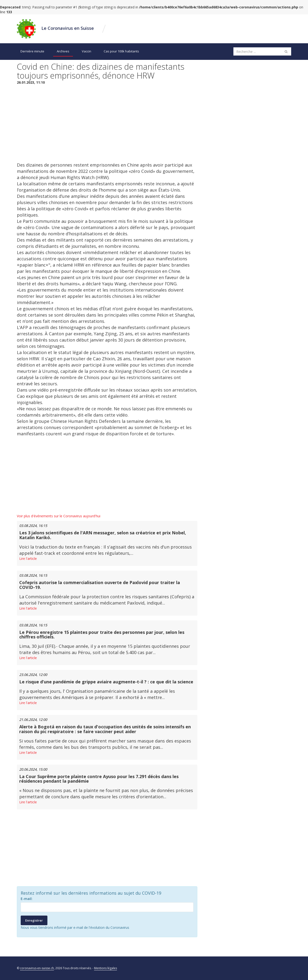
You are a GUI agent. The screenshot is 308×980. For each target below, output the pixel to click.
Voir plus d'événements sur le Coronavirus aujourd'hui (59, 516)
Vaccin (87, 51)
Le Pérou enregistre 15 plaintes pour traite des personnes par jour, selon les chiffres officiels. (102, 635)
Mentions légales (106, 968)
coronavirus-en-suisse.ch (37, 968)
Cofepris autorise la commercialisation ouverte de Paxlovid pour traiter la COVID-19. (100, 585)
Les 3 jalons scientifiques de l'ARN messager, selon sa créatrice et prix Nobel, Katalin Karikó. (103, 535)
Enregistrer (34, 920)
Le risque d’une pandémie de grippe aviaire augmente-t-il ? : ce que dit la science (106, 682)
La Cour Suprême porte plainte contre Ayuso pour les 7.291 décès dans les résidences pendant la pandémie (99, 779)
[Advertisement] (107, 123)
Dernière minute (32, 51)
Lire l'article (28, 559)
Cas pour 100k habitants (121, 51)
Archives (63, 51)
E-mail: (27, 899)
